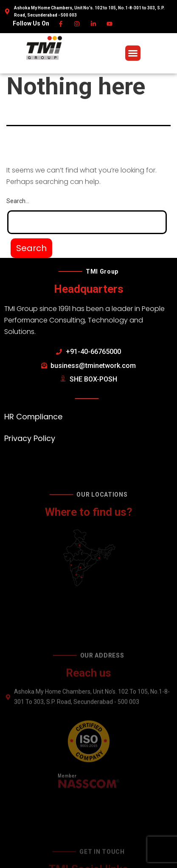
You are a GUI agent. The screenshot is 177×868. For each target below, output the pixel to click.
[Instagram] (77, 24)
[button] (133, 53)
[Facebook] (61, 24)
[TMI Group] (44, 48)
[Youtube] (110, 24)
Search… (18, 201)
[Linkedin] (94, 24)
